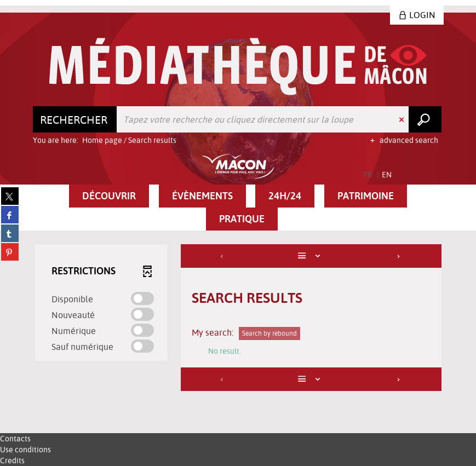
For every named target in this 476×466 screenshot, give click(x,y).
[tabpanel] (238, 319)
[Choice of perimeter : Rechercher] (75, 119)
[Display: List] (311, 256)
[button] (109, 196)
